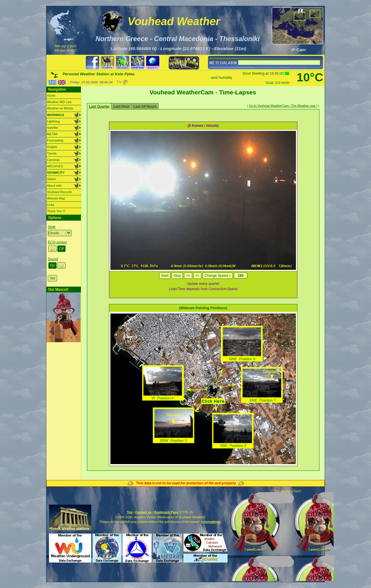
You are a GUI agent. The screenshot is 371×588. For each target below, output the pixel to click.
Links (51, 205)
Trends (52, 153)
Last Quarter (99, 107)
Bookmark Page (166, 512)
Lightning (53, 121)
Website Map (56, 198)
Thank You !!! (56, 211)
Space (51, 179)
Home (51, 96)
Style (52, 227)
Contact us (143, 512)
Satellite (52, 128)
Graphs (52, 147)
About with (54, 186)
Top (130, 512)
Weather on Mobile (60, 108)
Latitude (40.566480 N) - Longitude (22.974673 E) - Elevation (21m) (179, 48)
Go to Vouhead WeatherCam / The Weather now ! (283, 106)
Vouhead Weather (174, 21)
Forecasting (55, 140)
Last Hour (121, 107)
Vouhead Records (59, 192)
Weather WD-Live (59, 102)
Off (61, 249)
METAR (52, 134)
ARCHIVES (55, 166)
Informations (211, 522)
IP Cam (299, 50)
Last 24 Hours (145, 107)
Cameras (53, 160)
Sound (53, 259)
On (52, 249)
